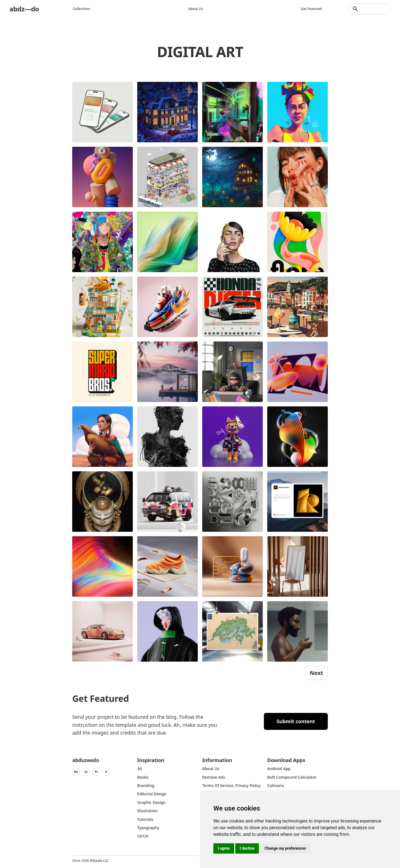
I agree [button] (224, 848)
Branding (146, 785)
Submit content (296, 721)
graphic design (151, 802)
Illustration (147, 811)
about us (211, 769)
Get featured (312, 9)
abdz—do (24, 9)
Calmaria (276, 785)
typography (148, 828)
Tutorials (145, 819)
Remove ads (214, 777)
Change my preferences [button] (285, 848)
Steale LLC (101, 861)
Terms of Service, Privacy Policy (231, 785)
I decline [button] (247, 848)
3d (140, 769)
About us (196, 9)
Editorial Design (152, 794)
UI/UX (143, 836)
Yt (96, 772)
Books (143, 777)
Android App (279, 769)
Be (76, 772)
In (86, 772)
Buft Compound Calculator (292, 777)
